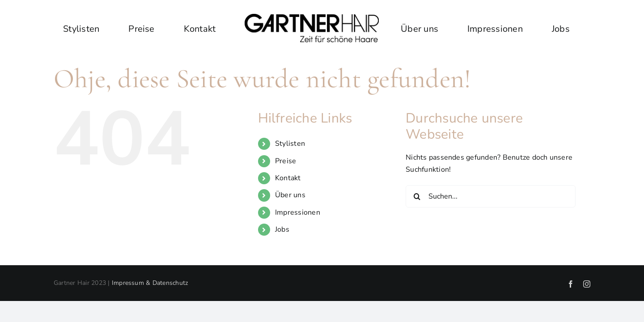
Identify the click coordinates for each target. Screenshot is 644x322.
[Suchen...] (491, 196)
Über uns (290, 195)
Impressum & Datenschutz (150, 283)
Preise (286, 161)
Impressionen (298, 212)
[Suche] (417, 196)
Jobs (282, 229)
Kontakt (288, 178)
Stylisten (290, 144)
